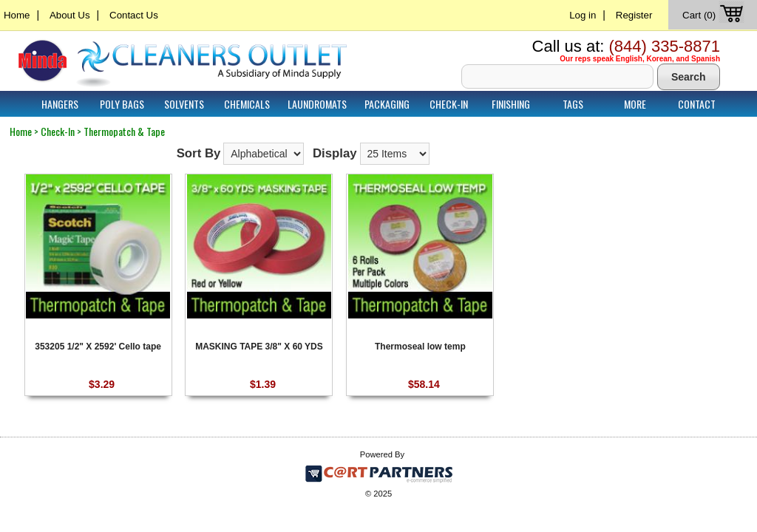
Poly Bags (122, 104)
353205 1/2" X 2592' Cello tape (98, 347)
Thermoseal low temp (420, 347)
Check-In (449, 104)
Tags (573, 104)
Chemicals (247, 104)
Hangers (60, 104)
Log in (583, 15)
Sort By (199, 153)
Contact (697, 104)
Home (17, 15)
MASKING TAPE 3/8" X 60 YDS (259, 347)
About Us (70, 15)
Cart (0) (714, 15)
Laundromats (317, 104)
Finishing (511, 104)
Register (634, 15)
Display (335, 153)
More (635, 104)
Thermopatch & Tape (124, 131)
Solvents (184, 104)
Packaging (387, 104)
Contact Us (134, 15)
